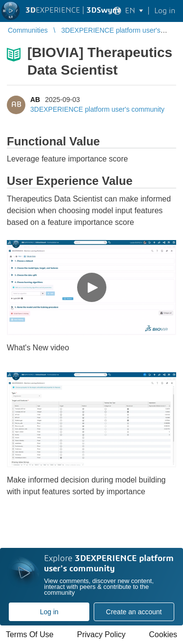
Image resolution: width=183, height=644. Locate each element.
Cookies (163, 634)
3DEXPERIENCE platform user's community (97, 109)
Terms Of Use (30, 634)
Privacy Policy (102, 634)
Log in (49, 612)
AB (35, 100)
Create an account (134, 612)
